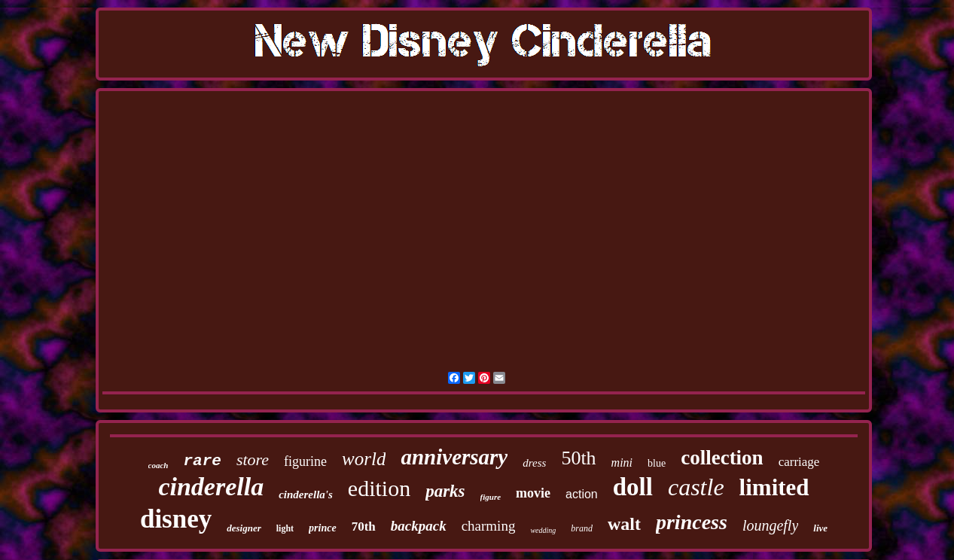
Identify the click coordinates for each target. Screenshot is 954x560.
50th (578, 458)
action (582, 494)
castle (696, 487)
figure (491, 497)
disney (176, 519)
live (820, 528)
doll (633, 487)
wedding (543, 530)
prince (323, 528)
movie (533, 493)
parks (445, 491)
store (253, 460)
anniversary (454, 457)
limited (774, 487)
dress (534, 463)
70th (364, 527)
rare (203, 461)
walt (624, 524)
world (364, 459)
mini (622, 463)
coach (158, 465)
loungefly (770, 525)
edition (379, 488)
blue (657, 463)
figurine (305, 461)
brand (582, 528)
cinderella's (306, 495)
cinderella (211, 487)
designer (244, 528)
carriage (799, 462)
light (285, 528)
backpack (419, 526)
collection (722, 458)
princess (692, 522)
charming (489, 526)
